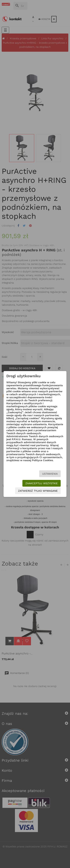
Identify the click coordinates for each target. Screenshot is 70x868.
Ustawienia (50, 474)
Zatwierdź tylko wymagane (38, 491)
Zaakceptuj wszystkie (42, 483)
